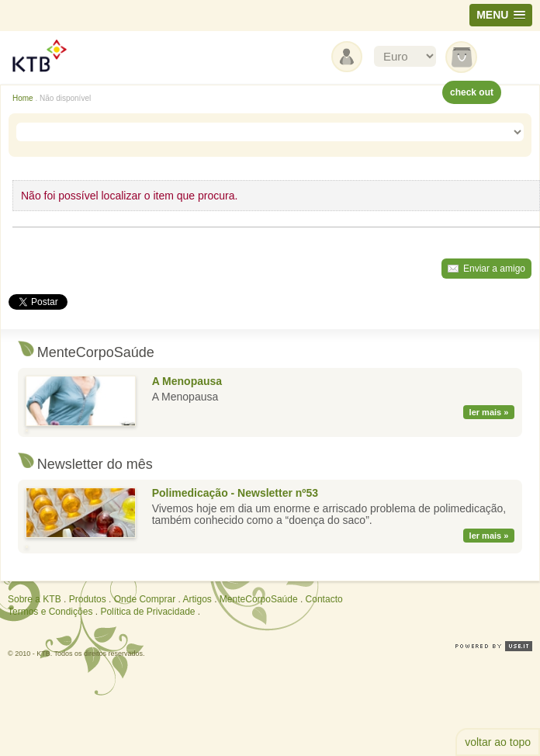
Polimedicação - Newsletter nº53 (235, 493)
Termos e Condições (50, 612)
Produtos (88, 599)
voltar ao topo (498, 742)
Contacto (324, 599)
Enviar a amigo (494, 269)
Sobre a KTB (35, 599)
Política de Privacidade (147, 612)
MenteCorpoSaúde (259, 599)
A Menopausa (187, 381)
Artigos (197, 599)
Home (23, 98)
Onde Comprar (145, 599)
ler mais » (489, 412)
